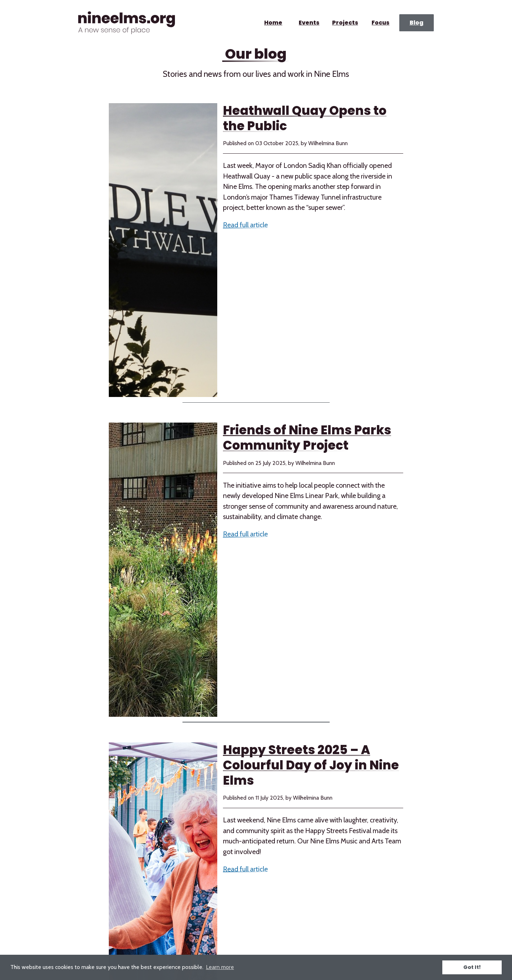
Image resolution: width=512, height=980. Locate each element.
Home (273, 23)
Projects (345, 23)
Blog (417, 23)
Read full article (245, 225)
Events (309, 23)
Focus (381, 23)
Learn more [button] (220, 967)
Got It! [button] (472, 967)
